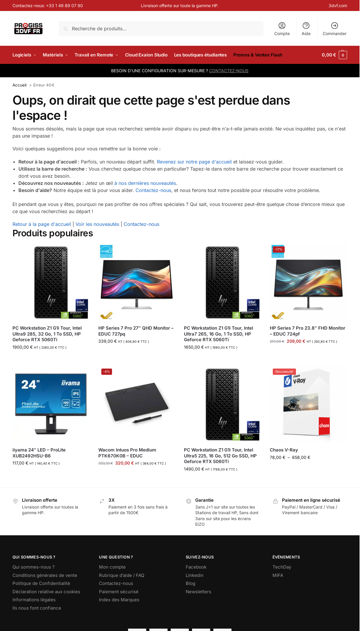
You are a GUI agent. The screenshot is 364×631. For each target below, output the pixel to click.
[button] (334, 55)
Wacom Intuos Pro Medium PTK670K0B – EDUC (127, 453)
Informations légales (34, 600)
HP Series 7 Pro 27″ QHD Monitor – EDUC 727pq (136, 331)
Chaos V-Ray (284, 450)
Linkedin (195, 575)
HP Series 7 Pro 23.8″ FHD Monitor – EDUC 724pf (308, 331)
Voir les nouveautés (97, 224)
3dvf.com (338, 5)
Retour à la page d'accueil (42, 224)
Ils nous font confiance (37, 608)
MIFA (278, 575)
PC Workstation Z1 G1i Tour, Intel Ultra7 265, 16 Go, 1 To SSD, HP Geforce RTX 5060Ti (219, 334)
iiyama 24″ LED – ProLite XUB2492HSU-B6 (39, 453)
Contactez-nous (153, 190)
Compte (282, 29)
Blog (190, 583)
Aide (306, 29)
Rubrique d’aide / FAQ (122, 575)
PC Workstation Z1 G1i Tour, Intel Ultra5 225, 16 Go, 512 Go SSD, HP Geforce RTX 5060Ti (220, 456)
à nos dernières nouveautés (145, 183)
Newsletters (198, 592)
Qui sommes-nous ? (34, 567)
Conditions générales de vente (45, 575)
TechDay (282, 567)
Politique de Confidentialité (41, 583)
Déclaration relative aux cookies (46, 592)
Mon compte (112, 567)
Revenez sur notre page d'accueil (194, 162)
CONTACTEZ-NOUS (229, 71)
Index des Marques (119, 600)
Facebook (196, 567)
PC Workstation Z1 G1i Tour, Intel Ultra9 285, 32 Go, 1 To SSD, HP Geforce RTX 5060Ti (47, 334)
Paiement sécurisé (119, 592)
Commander (335, 29)
